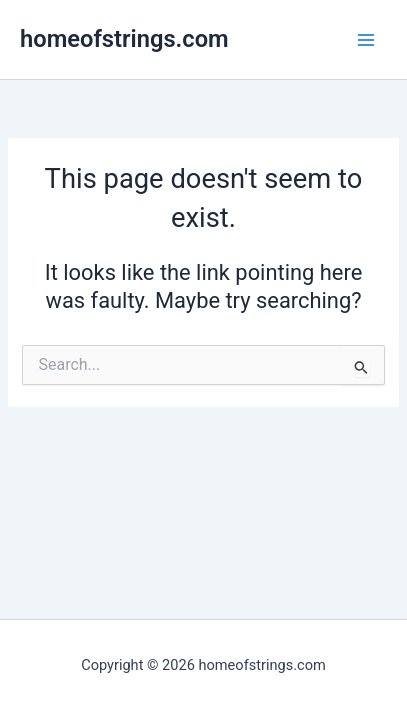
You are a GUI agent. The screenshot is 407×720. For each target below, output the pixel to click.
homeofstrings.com (124, 39)
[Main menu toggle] (366, 40)
